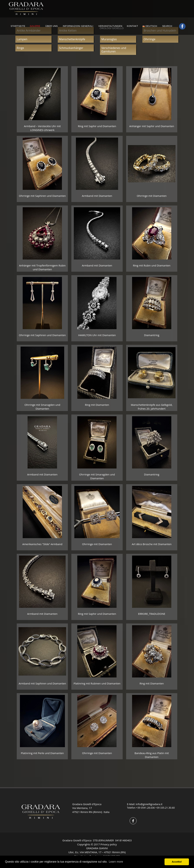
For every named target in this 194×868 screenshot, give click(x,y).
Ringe (20, 48)
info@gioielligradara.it (149, 804)
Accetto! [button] (177, 862)
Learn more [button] (116, 862)
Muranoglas (109, 39)
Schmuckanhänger (71, 48)
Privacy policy (109, 844)
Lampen (22, 39)
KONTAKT (132, 26)
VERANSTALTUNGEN (110, 26)
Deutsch (150, 26)
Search (168, 26)
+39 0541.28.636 (145, 808)
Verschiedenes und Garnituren (114, 50)
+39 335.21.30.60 (165, 808)
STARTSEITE (18, 26)
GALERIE (35, 26)
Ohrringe (150, 39)
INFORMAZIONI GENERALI (78, 26)
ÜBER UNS (52, 26)
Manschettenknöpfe (72, 39)
